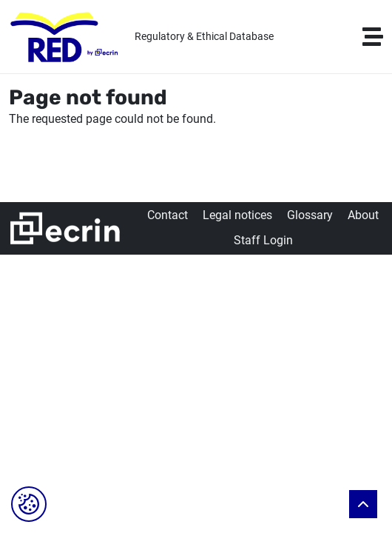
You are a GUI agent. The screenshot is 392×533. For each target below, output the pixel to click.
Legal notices (237, 215)
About (363, 215)
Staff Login (263, 240)
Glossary (310, 215)
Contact (168, 215)
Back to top (363, 504)
